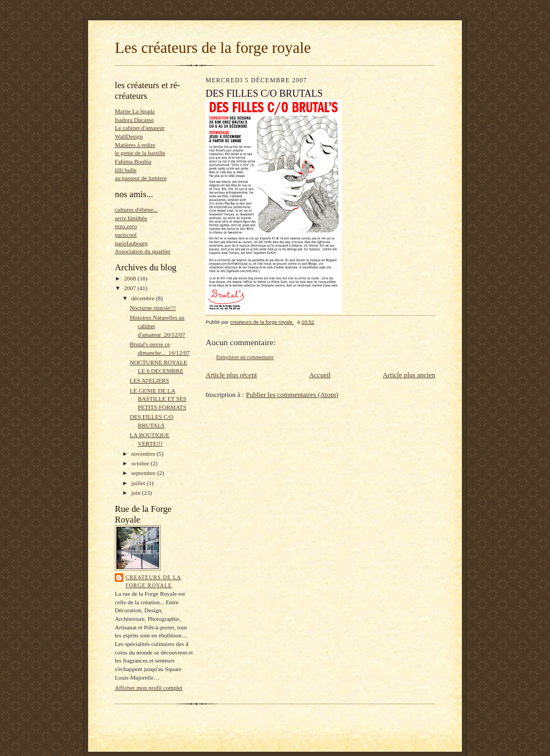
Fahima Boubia (133, 161)
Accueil (320, 375)
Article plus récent (231, 375)
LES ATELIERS (150, 380)
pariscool (126, 235)
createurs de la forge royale (153, 582)
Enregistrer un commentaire (245, 357)
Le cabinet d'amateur (140, 128)
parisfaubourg (131, 243)
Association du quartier (143, 251)
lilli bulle (126, 170)
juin (137, 493)
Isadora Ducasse (134, 120)
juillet (139, 483)
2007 (131, 288)
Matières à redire (135, 145)
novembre (144, 454)
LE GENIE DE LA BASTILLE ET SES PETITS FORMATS (158, 399)
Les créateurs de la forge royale (213, 48)
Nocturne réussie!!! (153, 308)
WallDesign (129, 136)
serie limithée (131, 218)
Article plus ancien (409, 375)
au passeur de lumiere (141, 178)
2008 (131, 278)
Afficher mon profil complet (149, 688)
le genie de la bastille (140, 153)
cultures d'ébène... (136, 209)
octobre (141, 463)
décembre (144, 298)
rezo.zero (126, 226)
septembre (144, 473)
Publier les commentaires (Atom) (292, 395)
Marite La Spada (135, 111)
